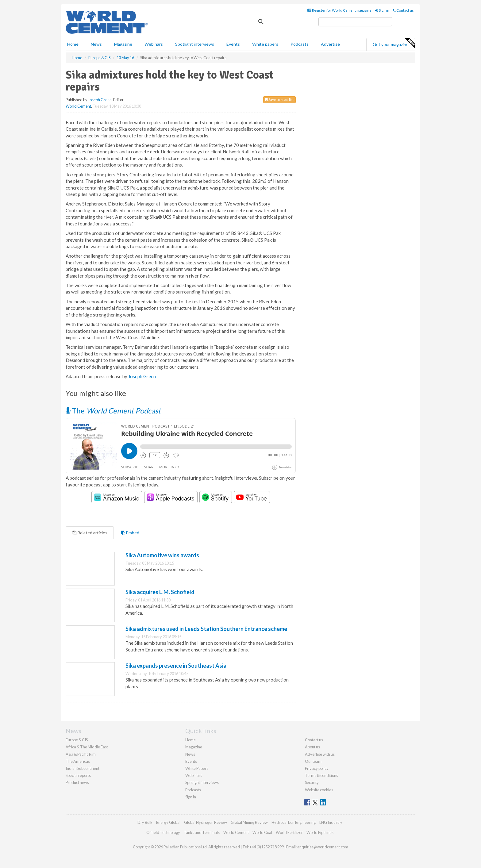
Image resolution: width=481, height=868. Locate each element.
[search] (355, 22)
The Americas (78, 761)
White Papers (197, 768)
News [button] (96, 44)
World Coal (262, 832)
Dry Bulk (145, 822)
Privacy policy (317, 768)
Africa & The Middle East (87, 747)
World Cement (78, 106)
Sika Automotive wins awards (162, 555)
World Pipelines (320, 832)
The (113, 411)
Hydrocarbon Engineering (294, 822)
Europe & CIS (77, 740)
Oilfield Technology (163, 832)
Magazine (123, 44)
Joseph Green (100, 100)
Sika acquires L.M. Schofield (160, 592)
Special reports (78, 775)
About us (312, 747)
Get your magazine (394, 44)
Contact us (403, 10)
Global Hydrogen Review (206, 822)
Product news (77, 782)
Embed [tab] (130, 533)
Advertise (330, 44)
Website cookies (319, 790)
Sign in (382, 10)
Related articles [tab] (90, 533)
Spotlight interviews (195, 44)
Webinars (154, 44)
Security (312, 782)
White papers (265, 44)
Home (73, 44)
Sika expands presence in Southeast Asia (176, 666)
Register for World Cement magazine (339, 10)
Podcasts (300, 44)
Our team (313, 761)
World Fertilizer (289, 832)
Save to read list (279, 100)
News (190, 754)
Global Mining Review (249, 822)
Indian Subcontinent (83, 768)
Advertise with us (320, 754)
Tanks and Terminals (202, 832)
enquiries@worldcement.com (323, 847)
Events (233, 44)
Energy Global (168, 822)
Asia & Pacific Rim (81, 754)
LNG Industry (331, 822)
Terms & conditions (321, 775)
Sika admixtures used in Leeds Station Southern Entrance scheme (206, 629)
